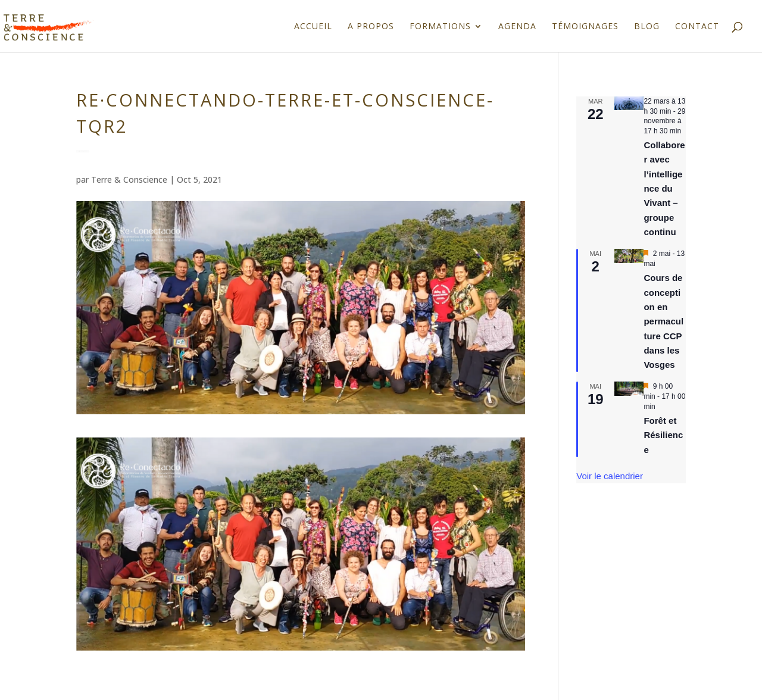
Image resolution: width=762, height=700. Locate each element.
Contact (697, 27)
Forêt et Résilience (663, 435)
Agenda (517, 27)
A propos (371, 27)
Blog (647, 27)
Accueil (313, 27)
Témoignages (585, 27)
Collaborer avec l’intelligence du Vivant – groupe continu (664, 188)
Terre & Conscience (129, 179)
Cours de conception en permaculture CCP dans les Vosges (663, 321)
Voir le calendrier (610, 476)
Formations (440, 27)
